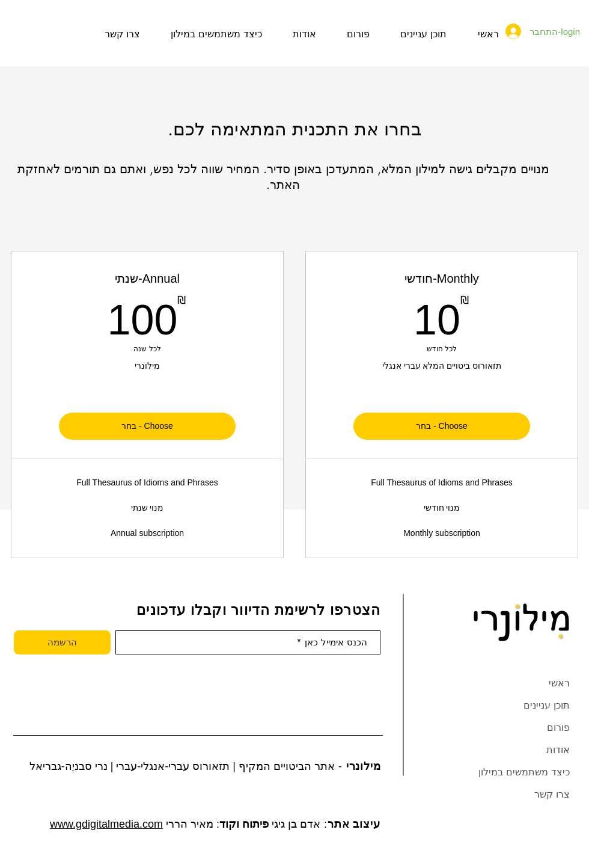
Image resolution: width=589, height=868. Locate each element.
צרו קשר (552, 794)
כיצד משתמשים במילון (524, 772)
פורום (558, 728)
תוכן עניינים (547, 705)
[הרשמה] (62, 642)
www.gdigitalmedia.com (106, 824)
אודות (558, 750)
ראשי (559, 683)
